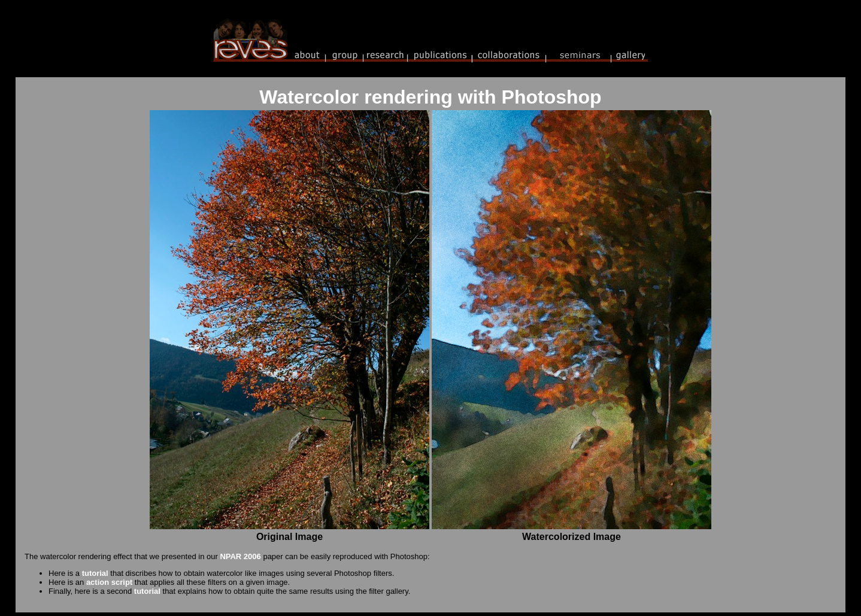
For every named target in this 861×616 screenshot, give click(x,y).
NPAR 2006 (240, 556)
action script (109, 582)
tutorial (95, 573)
